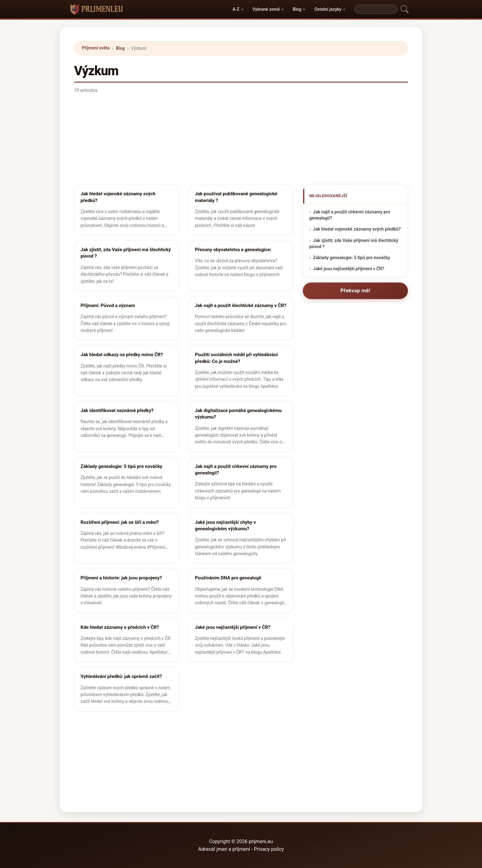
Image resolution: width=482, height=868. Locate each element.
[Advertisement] (241, 141)
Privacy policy (269, 849)
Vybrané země (266, 9)
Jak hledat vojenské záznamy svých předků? (357, 230)
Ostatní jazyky (328, 9)
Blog (297, 9)
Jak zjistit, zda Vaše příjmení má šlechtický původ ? (354, 244)
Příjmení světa (96, 48)
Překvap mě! (355, 290)
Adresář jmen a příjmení (224, 849)
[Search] (376, 9)
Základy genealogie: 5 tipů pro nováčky (352, 258)
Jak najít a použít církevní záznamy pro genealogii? (350, 215)
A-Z (236, 9)
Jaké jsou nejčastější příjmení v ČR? (348, 269)
